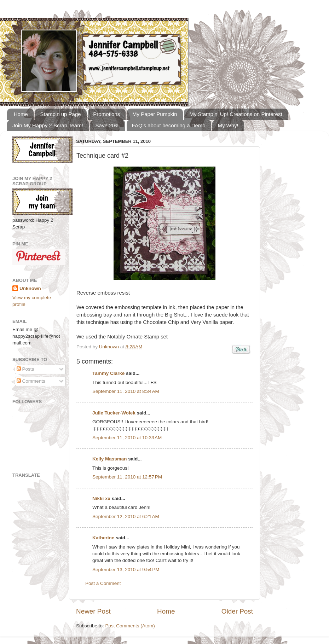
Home (21, 114)
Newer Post (93, 611)
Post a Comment (103, 583)
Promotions (106, 114)
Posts (25, 369)
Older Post (237, 611)
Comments (31, 381)
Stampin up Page (61, 114)
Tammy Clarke (108, 373)
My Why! (228, 125)
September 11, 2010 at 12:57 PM (127, 477)
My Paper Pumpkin (155, 114)
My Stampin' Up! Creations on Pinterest (236, 114)
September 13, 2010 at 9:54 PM (126, 570)
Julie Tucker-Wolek (114, 413)
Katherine (103, 538)
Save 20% (108, 125)
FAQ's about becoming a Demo (169, 125)
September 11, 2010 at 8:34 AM (126, 391)
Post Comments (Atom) (130, 626)
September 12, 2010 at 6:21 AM (126, 517)
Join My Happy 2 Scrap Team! (48, 125)
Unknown (110, 347)
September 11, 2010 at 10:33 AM (127, 438)
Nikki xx (101, 498)
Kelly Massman (110, 459)
